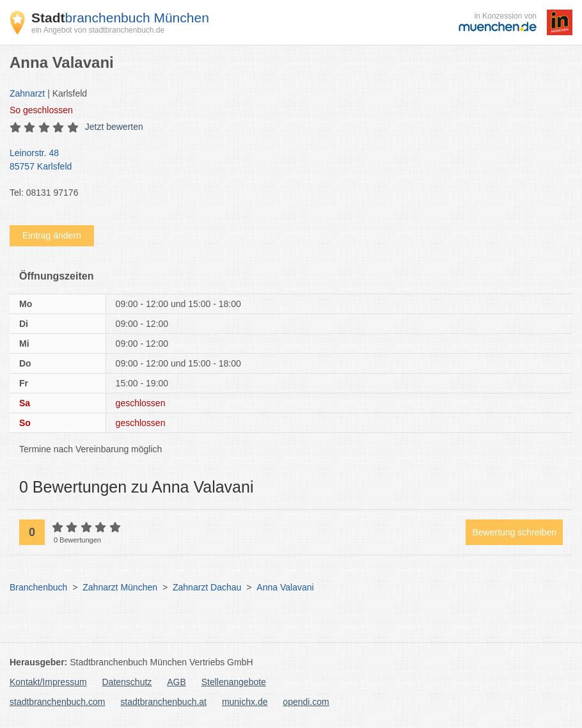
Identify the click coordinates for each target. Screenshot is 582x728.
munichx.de (245, 702)
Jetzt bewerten (114, 127)
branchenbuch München (120, 18)
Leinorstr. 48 (285, 161)
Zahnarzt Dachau (207, 587)
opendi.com (306, 702)
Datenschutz (127, 682)
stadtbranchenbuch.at (163, 702)
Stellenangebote (234, 682)
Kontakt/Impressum (48, 682)
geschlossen (41, 110)
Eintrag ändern (52, 235)
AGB (177, 682)
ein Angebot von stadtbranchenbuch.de (98, 30)
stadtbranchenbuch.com (57, 702)
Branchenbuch (38, 587)
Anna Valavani (285, 587)
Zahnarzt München (120, 587)
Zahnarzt (27, 93)
